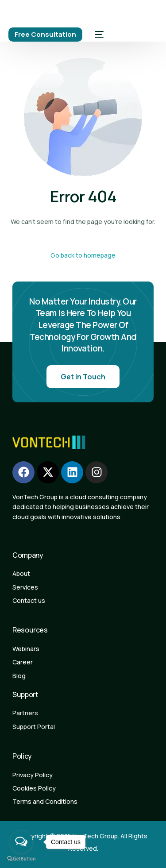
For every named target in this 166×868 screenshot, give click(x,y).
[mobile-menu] (97, 35)
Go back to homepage (83, 255)
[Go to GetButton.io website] (21, 859)
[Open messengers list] (21, 842)
